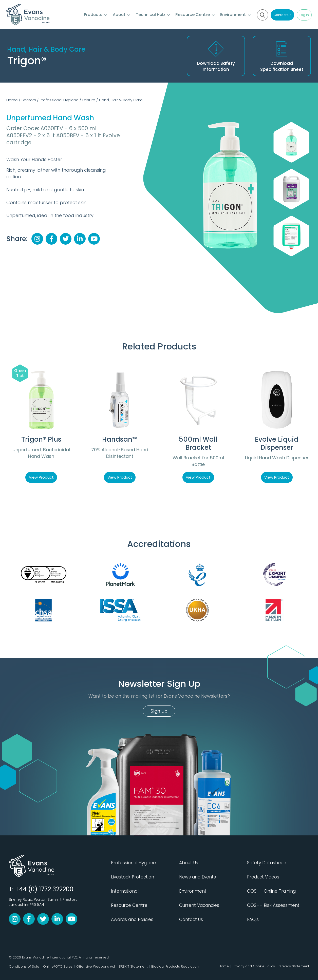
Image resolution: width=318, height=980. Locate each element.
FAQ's (253, 919)
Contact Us (282, 15)
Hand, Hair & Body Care (121, 100)
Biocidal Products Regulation (175, 966)
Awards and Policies (132, 919)
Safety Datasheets (267, 863)
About (121, 15)
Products (96, 15)
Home (12, 100)
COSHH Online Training (271, 891)
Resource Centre (195, 15)
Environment (235, 15)
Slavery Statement (294, 966)
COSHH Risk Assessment (273, 905)
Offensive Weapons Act (96, 966)
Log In (304, 15)
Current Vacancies (199, 905)
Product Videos (263, 877)
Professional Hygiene (59, 100)
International (125, 891)
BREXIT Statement (133, 966)
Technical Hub (153, 15)
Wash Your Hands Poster (34, 159)
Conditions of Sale (24, 966)
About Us (189, 863)
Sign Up (159, 711)
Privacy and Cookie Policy (254, 966)
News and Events (198, 877)
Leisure (89, 100)
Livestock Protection (133, 877)
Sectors (29, 100)
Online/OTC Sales (58, 966)
